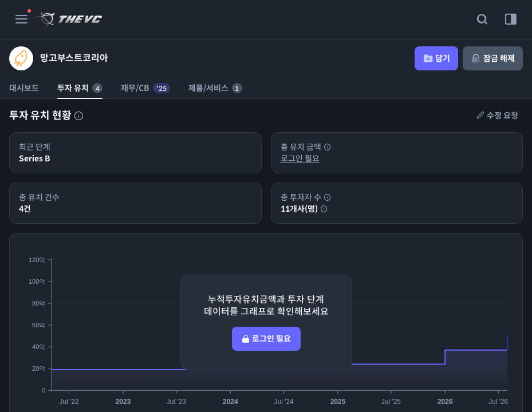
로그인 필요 (300, 159)
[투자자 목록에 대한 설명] (78, 116)
